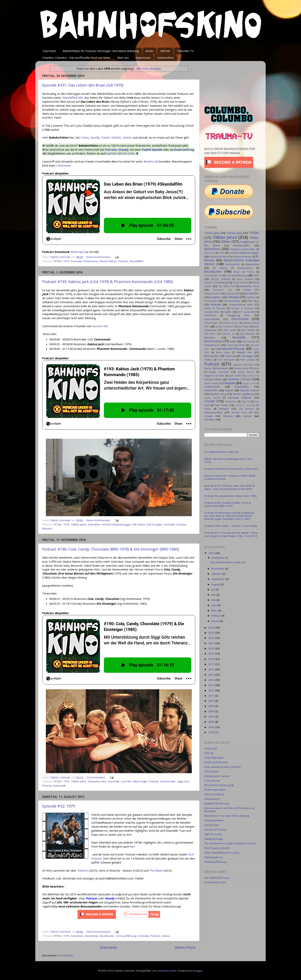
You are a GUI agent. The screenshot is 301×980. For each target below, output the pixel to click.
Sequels (230, 383)
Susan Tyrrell (212, 398)
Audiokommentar (242, 257)
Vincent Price (239, 412)
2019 (212, 654)
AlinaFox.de (151, 161)
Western (47, 528)
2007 (212, 717)
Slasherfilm (211, 390)
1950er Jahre (212, 233)
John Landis (230, 330)
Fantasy (233, 297)
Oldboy (208, 360)
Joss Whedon (247, 334)
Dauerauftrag (184, 149)
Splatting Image (214, 839)
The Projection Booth (217, 848)
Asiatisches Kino (218, 257)
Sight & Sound (213, 834)
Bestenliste (92, 936)
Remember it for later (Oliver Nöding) (227, 816)
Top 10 (245, 402)
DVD (256, 275)
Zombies (210, 419)
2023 (212, 633)
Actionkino (94, 524)
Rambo (208, 368)
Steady (123, 149)
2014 (212, 680)
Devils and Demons (216, 762)
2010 (212, 701)
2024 (212, 627)
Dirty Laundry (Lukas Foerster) (222, 767)
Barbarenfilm (233, 264)
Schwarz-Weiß (213, 379)
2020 (212, 648)
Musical (230, 356)
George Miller (212, 312)
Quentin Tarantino (243, 365)
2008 (212, 711)
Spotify (95, 137)
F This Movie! (212, 781)
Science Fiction (239, 379)
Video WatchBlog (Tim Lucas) (222, 853)
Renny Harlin (241, 368)
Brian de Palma (244, 272)
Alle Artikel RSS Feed (217, 878)
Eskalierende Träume (217, 776)
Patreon (111, 149)
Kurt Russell (249, 341)
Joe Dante (244, 327)
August (216, 584)
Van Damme (246, 409)
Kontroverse (91, 261)
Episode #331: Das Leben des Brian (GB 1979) (83, 85)
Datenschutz (166, 58)
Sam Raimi (235, 376)
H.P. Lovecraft (246, 312)
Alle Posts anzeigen (149, 69)
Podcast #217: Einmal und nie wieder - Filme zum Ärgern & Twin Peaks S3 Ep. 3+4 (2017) (231, 534)
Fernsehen (211, 301)
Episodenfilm (251, 293)
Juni (214, 595)
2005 (212, 727)
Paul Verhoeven (226, 360)
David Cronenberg (215, 282)
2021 (212, 643)
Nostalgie (248, 356)
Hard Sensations (214, 794)
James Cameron (225, 327)
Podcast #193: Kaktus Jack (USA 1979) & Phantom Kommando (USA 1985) (108, 282)
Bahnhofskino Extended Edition (232, 262)
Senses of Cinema (215, 830)
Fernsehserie (232, 301)
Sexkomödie (168, 781)
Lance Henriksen (236, 345)
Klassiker (210, 338)
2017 (212, 664)
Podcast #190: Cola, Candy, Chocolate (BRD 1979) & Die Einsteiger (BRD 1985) (111, 549)
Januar (216, 621)
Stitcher (116, 137)
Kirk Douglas (155, 524)
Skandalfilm (136, 261)
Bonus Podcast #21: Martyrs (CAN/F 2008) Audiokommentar (230, 477)
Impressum (143, 58)
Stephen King (218, 394)
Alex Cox (209, 253)
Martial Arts (244, 352)
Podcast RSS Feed (215, 882)
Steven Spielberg (243, 394)
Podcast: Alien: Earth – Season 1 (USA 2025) (231, 526)
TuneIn (105, 137)
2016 (212, 669)
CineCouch (211, 748)
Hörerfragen (211, 323)
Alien (222, 253)
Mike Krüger (140, 781)
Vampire (224, 409)
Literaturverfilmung (230, 349)
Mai (214, 600)
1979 (66, 261)
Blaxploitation (245, 268)
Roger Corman (219, 372)
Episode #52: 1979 (58, 806)
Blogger (198, 971)
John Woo (210, 334)
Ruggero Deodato (214, 376)
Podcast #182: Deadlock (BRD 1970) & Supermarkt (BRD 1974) (227, 504)
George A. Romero (242, 308)
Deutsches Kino (97, 781)
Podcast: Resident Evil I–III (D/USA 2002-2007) (231, 469)
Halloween (210, 315)
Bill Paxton (139, 524)
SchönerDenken (214, 820)
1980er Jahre (79, 524)
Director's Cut (222, 290)
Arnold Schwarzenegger (117, 524)
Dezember (218, 558)
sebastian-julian (167, 971)
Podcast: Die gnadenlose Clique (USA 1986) (231, 496)
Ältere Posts (185, 947)
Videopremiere (213, 412)
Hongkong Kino (239, 315)
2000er (226, 242)
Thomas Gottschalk (54, 786)
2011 (212, 696)
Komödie (76, 261)
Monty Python (108, 261)
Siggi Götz (183, 781)
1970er (57, 261)
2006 (212, 722)
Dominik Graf (232, 294)
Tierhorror (231, 402)
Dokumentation (213, 294)
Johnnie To (228, 334)
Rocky (256, 368)
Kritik (233, 341)
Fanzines (251, 297)
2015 (212, 675)
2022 (212, 638)
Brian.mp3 (77, 252)
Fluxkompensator (215, 790)
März (215, 610)
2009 (212, 706)
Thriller (210, 401)
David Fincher (241, 283)
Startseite (49, 51)
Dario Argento (245, 279)
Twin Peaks (221, 405)
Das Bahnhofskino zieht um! (222, 452)
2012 (212, 690)
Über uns (123, 58)
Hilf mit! (165, 51)
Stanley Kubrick (250, 390)
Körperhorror (212, 345)
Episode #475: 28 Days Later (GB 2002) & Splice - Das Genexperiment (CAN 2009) (229, 487)
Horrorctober (212, 319)
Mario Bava (223, 352)
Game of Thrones (215, 308)
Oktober (217, 574)
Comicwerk (63, 165)
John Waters (248, 330)
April (214, 605)
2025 (212, 553)
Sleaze (229, 390)
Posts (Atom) (65, 955)
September (218, 579)
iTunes (85, 137)
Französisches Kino (241, 305)
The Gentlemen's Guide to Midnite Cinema (230, 843)
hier (132, 846)
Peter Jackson (248, 360)
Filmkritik (216, 305)
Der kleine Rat (227, 286)
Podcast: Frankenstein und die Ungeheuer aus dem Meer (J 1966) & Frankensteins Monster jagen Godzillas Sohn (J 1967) (229, 516)
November (218, 569)
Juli (213, 589)
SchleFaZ (251, 376)
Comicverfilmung (126, 936)
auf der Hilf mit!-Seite (121, 153)
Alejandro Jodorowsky (243, 249)
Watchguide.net (213, 857)
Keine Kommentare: (99, 257)
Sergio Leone (249, 383)
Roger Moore (246, 372)
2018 (212, 659)
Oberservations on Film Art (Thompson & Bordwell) (229, 810)
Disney (247, 290)
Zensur (166, 936)
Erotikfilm (215, 297)
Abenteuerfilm (241, 245)
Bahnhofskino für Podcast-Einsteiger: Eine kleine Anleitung (101, 51)
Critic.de (209, 753)
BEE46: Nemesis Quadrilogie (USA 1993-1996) (229, 460)
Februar (216, 616)
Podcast (123, 261)
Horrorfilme (240, 319)
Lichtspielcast (212, 799)
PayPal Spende (152, 149)
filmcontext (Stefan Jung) (219, 785)
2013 (212, 685)
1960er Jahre (235, 233)
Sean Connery (212, 383)
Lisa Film (126, 781)
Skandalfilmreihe (73, 97)
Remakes (222, 368)
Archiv (149, 51)
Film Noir (253, 301)
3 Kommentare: (96, 777)
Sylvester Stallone (240, 398)
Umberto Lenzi (243, 405)
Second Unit (100, 326)
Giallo (228, 312)
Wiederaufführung (215, 862)
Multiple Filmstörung (216, 803)
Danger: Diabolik (220, 279)
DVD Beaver (212, 771)
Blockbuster (107, 936)
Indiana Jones (231, 323)
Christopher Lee (213, 275)
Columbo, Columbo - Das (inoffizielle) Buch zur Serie (76, 58)
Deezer (127, 137)
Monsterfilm (212, 356)
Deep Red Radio (214, 758)
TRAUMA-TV (185, 51)
